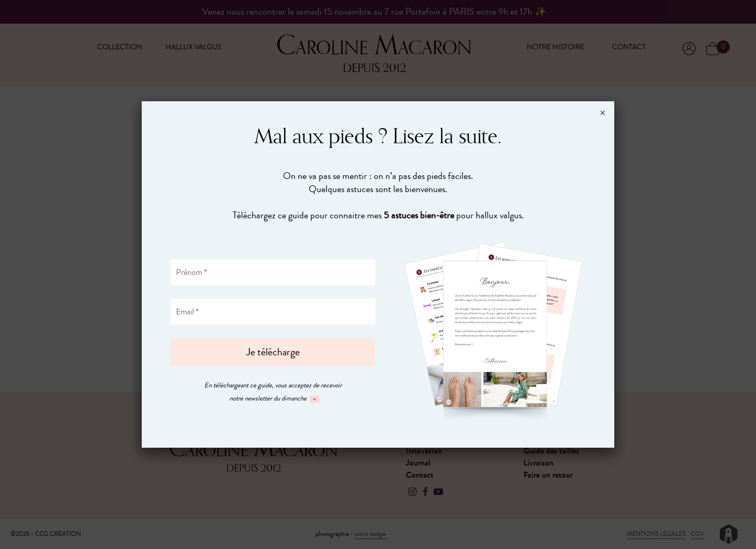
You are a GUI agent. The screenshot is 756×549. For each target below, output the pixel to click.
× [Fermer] (602, 113)
